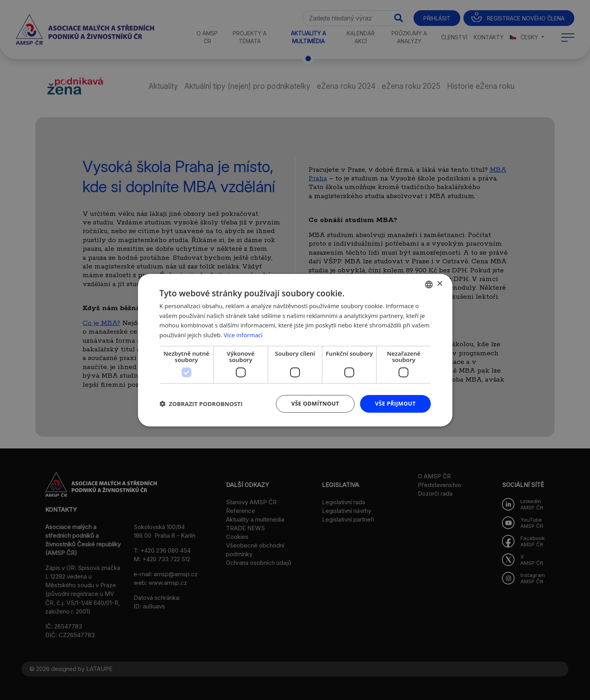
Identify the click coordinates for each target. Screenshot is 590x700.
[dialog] (295, 350)
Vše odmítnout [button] (315, 403)
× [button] (440, 284)
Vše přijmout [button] (395, 403)
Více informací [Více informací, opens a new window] (243, 335)
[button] (201, 404)
